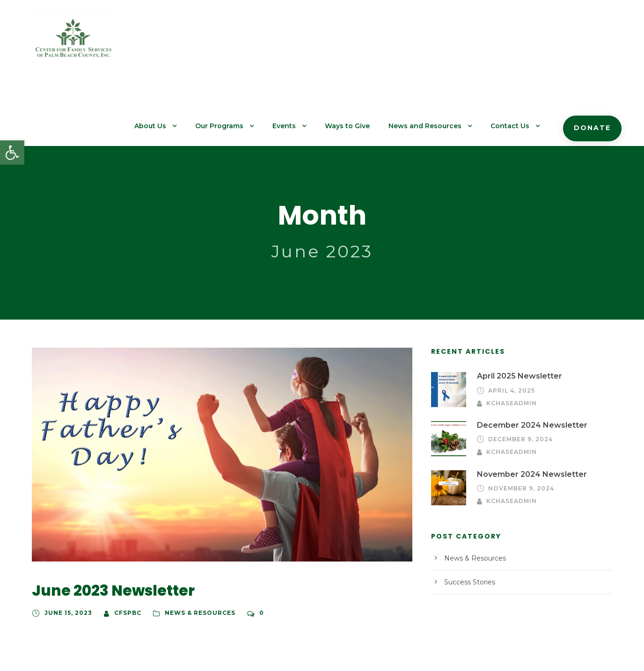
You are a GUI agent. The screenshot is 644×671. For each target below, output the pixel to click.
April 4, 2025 (510, 328)
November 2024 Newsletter (525, 410)
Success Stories (468, 518)
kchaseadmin (574, 328)
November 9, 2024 (518, 424)
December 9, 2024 (518, 375)
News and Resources (437, 43)
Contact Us (516, 43)
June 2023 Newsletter (106, 528)
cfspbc (124, 551)
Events (305, 43)
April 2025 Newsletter (515, 314)
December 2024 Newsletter (524, 361)
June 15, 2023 (67, 551)
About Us (177, 43)
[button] (12, 153)
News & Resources (194, 551)
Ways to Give (365, 43)
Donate (594, 44)
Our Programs (243, 43)
